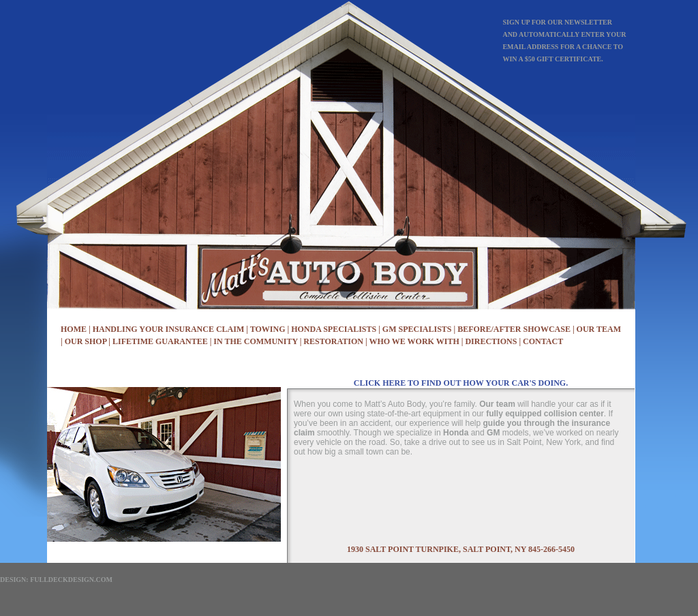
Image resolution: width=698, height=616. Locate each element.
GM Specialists (417, 329)
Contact (543, 341)
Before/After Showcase (514, 329)
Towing (268, 329)
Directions (491, 341)
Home (74, 329)
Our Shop (86, 341)
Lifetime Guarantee (160, 341)
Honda (456, 433)
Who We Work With (414, 341)
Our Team (599, 329)
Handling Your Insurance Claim (169, 329)
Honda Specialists (334, 329)
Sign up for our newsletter (557, 22)
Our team (497, 404)
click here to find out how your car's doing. (461, 383)
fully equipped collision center (545, 414)
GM (493, 433)
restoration (333, 341)
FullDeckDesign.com (71, 580)
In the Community (255, 341)
